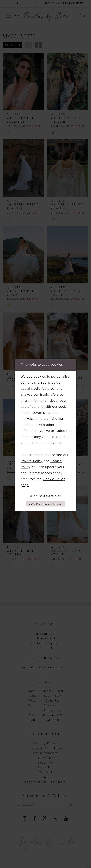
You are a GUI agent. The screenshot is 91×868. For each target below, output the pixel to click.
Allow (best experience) (46, 496)
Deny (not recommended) (46, 504)
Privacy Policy (32, 460)
